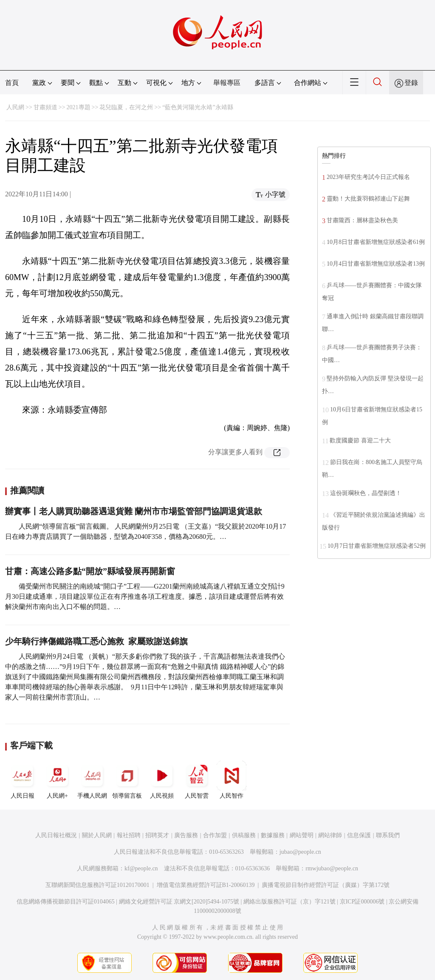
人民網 (15, 107)
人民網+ (57, 780)
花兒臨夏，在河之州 (126, 107)
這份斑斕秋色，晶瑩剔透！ (366, 493)
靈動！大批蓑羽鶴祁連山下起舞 (368, 199)
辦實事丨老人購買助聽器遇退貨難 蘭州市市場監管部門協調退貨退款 (134, 511)
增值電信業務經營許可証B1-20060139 (206, 885)
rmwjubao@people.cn (332, 868)
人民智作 (232, 780)
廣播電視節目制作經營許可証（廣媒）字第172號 (326, 885)
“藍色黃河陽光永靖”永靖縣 (198, 107)
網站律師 (330, 835)
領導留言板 (127, 780)
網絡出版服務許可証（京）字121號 (290, 902)
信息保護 (359, 835)
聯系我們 (388, 835)
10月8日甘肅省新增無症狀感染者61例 (376, 242)
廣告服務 (186, 835)
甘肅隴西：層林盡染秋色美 (362, 220)
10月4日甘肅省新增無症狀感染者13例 (376, 264)
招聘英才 (157, 835)
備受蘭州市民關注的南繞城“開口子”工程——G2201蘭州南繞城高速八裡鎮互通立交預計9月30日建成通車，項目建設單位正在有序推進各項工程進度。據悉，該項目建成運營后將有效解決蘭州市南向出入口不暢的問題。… (145, 596)
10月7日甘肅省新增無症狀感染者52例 (377, 546)
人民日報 (23, 780)
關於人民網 (97, 835)
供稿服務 (244, 835)
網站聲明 (302, 835)
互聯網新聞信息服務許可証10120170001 (97, 885)
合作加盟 (215, 835)
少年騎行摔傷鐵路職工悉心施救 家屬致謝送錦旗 (96, 641)
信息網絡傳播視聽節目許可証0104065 (66, 902)
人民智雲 (197, 780)
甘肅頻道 (45, 107)
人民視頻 (162, 780)
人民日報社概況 (56, 835)
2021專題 (79, 107)
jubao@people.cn (300, 852)
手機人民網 (92, 780)
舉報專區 (227, 83)
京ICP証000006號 (362, 902)
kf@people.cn (141, 868)
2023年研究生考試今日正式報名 (368, 177)
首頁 (12, 83)
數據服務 (273, 835)
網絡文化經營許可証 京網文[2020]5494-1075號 (179, 902)
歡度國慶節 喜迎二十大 (360, 440)
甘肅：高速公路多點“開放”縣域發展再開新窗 (90, 571)
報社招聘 (129, 835)
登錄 (411, 83)
